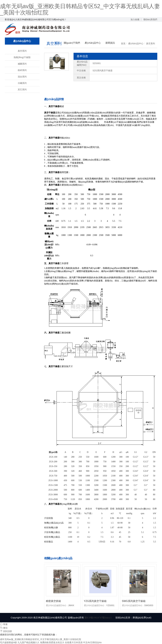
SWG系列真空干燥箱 (134, 601)
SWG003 (149, 605)
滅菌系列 (22, 64)
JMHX (71, 605)
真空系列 (22, 51)
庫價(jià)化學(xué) (142, 618)
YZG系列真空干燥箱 (95, 601)
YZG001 (110, 605)
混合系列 (22, 77)
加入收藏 (135, 19)
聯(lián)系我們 (150, 19)
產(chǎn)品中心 (136, 43)
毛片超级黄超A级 (8, 642)
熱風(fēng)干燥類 (22, 57)
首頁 (123, 43)
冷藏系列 (22, 83)
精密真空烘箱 (53, 601)
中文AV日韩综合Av (92, 642)
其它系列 (22, 90)
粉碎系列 (22, 70)
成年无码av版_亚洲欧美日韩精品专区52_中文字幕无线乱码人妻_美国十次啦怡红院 (80, 9)
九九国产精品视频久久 (28, 642)
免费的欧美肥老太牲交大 (52, 642)
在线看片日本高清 (74, 642)
